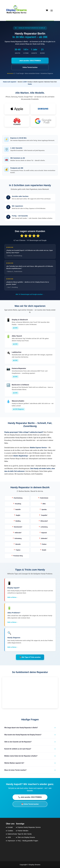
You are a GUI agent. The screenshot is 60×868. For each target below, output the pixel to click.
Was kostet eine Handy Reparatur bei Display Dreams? (23, 735)
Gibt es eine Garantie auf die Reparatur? (18, 742)
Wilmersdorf (44, 521)
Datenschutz (12, 834)
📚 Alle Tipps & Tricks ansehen (30, 657)
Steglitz (18, 515)
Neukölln (18, 510)
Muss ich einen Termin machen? (15, 770)
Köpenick (44, 533)
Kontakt (10, 827)
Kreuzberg (18, 504)
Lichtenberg (44, 527)
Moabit (44, 550)
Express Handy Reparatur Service (29, 827)
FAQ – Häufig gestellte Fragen (28, 841)
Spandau (44, 510)
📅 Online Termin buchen (30, 804)
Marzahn (18, 544)
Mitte (44, 504)
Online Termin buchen (30, 67)
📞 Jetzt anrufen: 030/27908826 (30, 797)
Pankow (44, 544)
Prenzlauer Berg (18, 556)
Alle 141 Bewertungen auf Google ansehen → (30, 294)
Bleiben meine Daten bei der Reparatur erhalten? (21, 756)
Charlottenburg (18, 498)
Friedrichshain (44, 498)
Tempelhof (44, 515)
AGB (9, 837)
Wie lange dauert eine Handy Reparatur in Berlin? (21, 728)
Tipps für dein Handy (25, 834)
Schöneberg (18, 538)
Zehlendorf (44, 538)
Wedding (18, 521)
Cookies (10, 831)
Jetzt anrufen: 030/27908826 (30, 61)
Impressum (11, 841)
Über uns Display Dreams (26, 837)
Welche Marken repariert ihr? (14, 763)
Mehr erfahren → (13, 597)
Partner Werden (23, 831)
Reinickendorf (18, 527)
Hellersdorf (18, 533)
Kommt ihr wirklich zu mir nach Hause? (18, 749)
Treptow (18, 550)
